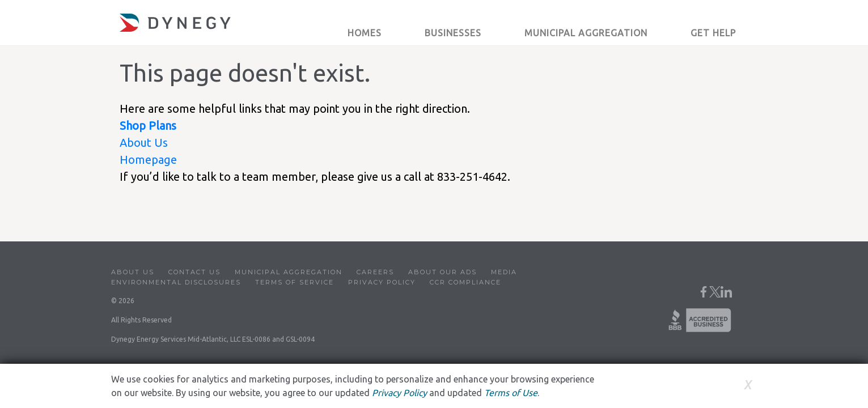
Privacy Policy (382, 282)
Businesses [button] (453, 33)
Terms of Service (295, 282)
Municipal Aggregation (289, 272)
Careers (375, 272)
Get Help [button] (713, 33)
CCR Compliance (465, 282)
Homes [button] (365, 33)
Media (504, 272)
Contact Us (194, 272)
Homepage (148, 160)
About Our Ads (443, 272)
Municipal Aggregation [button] (586, 33)
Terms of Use (511, 393)
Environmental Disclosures (176, 282)
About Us (144, 143)
